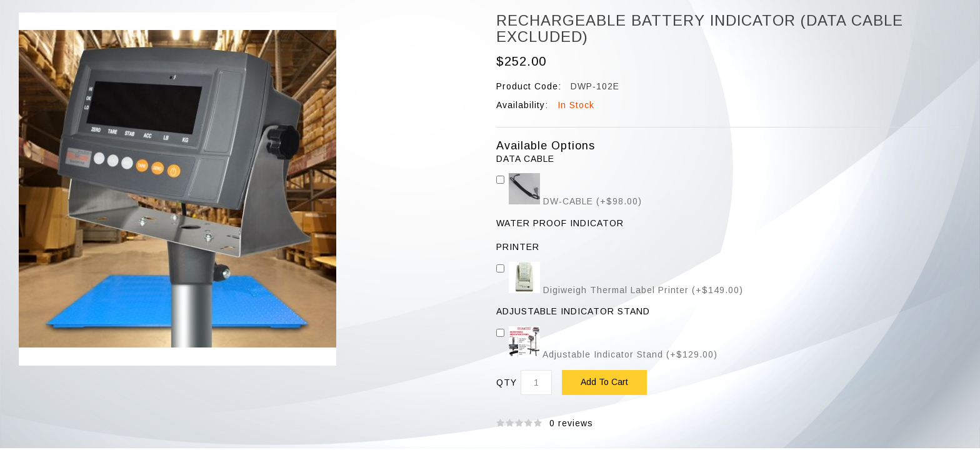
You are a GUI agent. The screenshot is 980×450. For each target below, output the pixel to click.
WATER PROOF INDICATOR (560, 223)
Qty (507, 383)
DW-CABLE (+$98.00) (569, 201)
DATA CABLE (525, 159)
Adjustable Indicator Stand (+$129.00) (607, 354)
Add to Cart (604, 382)
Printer (518, 247)
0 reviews (571, 423)
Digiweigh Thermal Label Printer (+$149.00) (620, 290)
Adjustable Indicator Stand (573, 312)
